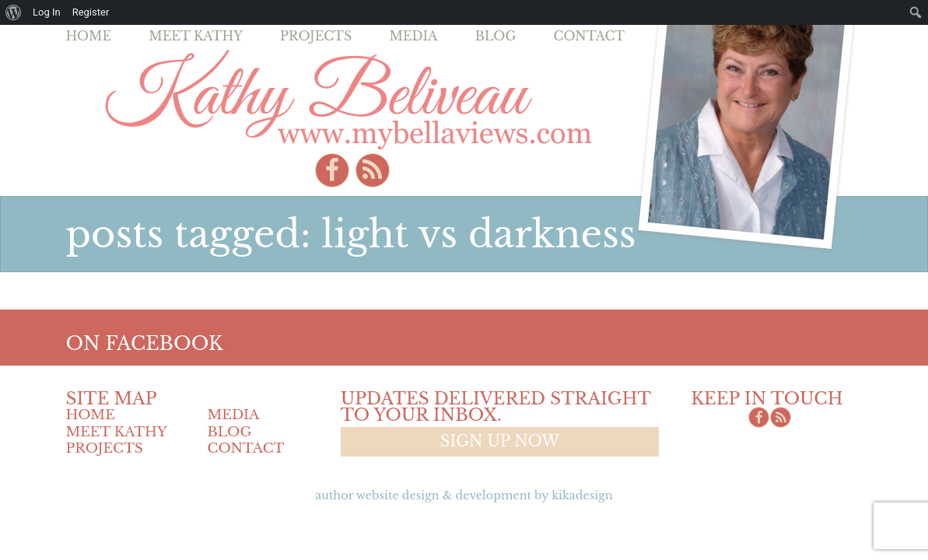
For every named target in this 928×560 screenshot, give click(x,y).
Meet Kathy (196, 36)
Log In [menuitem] (47, 12)
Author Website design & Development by (464, 495)
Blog (496, 36)
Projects (316, 36)
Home (89, 36)
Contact (590, 36)
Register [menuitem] (91, 12)
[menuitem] (14, 12)
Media (413, 36)
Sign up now (500, 441)
